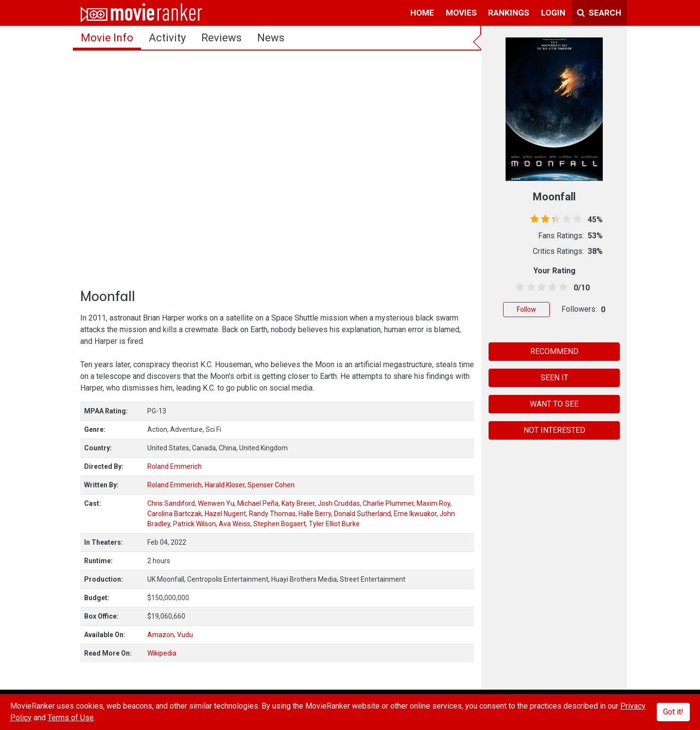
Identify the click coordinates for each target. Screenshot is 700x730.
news (271, 38)
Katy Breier (298, 503)
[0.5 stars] (518, 287)
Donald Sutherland (362, 514)
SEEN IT (554, 378)
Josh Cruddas (339, 503)
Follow (526, 309)
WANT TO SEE (554, 404)
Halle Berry (315, 514)
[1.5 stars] (529, 287)
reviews (221, 38)
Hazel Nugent (225, 514)
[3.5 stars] (551, 287)
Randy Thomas (272, 514)
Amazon (161, 635)
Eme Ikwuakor (415, 514)
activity (167, 38)
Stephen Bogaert (280, 524)
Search (599, 13)
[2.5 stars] (540, 287)
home (422, 13)
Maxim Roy (433, 503)
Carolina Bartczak (175, 514)
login (553, 13)
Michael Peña (258, 503)
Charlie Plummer (388, 503)
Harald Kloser (225, 485)
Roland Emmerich (175, 466)
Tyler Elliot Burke (334, 524)
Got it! (673, 712)
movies (461, 13)
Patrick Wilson (194, 524)
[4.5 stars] (562, 287)
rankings (509, 13)
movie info (107, 38)
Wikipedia (162, 653)
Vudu (185, 635)
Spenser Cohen (271, 485)
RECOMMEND (554, 351)
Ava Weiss (235, 524)
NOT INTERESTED (554, 430)
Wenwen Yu (216, 503)
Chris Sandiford (171, 503)
